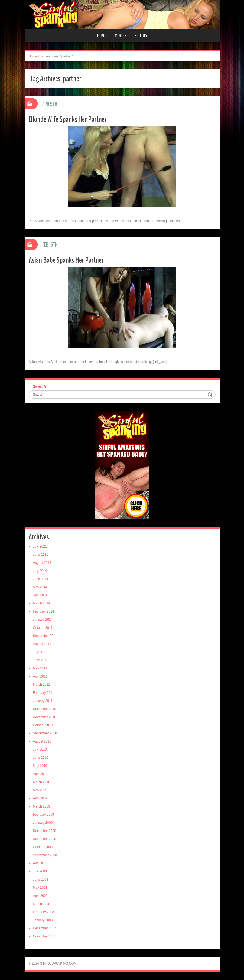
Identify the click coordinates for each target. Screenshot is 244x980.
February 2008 (44, 912)
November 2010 (45, 717)
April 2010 (40, 774)
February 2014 (44, 611)
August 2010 (42, 741)
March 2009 (42, 806)
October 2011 (43, 628)
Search (40, 386)
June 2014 (41, 579)
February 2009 (44, 815)
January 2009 (43, 823)
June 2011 (41, 660)
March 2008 (42, 904)
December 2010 (45, 709)
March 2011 (42, 685)
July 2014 (40, 571)
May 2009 (40, 790)
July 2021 (40, 546)
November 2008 (45, 839)
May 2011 (40, 668)
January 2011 (43, 701)
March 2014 (42, 603)
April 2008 (40, 896)
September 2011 (45, 636)
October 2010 (43, 725)
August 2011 (42, 644)
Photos (141, 35)
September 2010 (45, 733)
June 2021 (41, 555)
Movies (121, 35)
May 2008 (40, 888)
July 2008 (40, 871)
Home (102, 35)
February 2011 (44, 693)
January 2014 (43, 620)
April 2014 (40, 595)
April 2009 (40, 798)
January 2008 (43, 920)
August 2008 (42, 863)
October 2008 (43, 847)
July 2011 (40, 652)
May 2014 (40, 587)
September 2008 (45, 855)
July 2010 (40, 750)
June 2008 (41, 880)
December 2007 (45, 928)
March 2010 (42, 782)
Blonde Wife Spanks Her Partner (68, 119)
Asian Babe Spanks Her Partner (66, 260)
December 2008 (45, 831)
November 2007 (45, 936)
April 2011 (40, 676)
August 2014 (42, 563)
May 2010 (40, 766)
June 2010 (41, 758)
